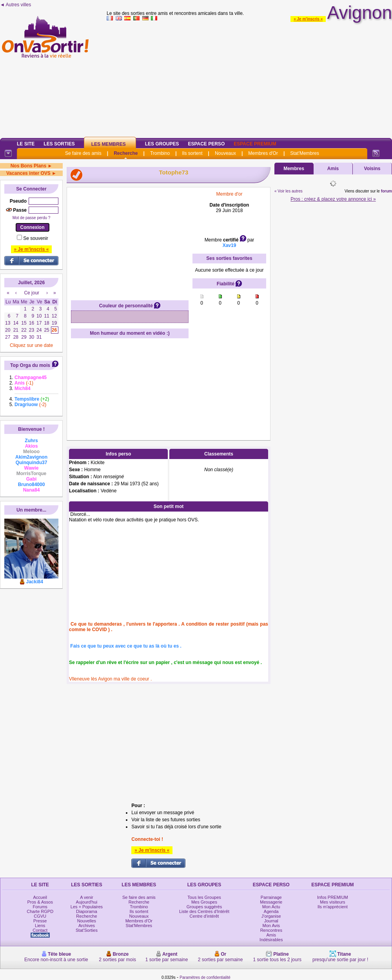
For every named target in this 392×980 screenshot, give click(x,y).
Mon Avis (271, 926)
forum (387, 191)
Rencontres (271, 930)
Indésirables (271, 940)
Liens (40, 926)
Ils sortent (192, 153)
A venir (87, 897)
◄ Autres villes (15, 5)
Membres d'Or (263, 153)
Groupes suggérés (204, 907)
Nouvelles (87, 921)
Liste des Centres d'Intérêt (204, 911)
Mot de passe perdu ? (32, 218)
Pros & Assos (40, 902)
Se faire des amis (83, 153)
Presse (40, 921)
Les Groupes (162, 144)
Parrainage (271, 897)
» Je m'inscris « (308, 19)
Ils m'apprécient (333, 907)
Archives (87, 926)
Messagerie (271, 902)
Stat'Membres (305, 153)
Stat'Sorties (87, 930)
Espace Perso (206, 144)
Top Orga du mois (30, 365)
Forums (40, 907)
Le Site (26, 144)
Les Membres (109, 144)
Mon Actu (271, 907)
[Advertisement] (249, 78)
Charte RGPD (40, 911)
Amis (333, 169)
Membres (294, 169)
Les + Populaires (87, 907)
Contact (40, 930)
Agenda (271, 911)
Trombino (160, 153)
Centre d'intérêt (204, 916)
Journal (271, 921)
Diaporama (87, 911)
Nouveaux (225, 153)
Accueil (40, 897)
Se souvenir (35, 238)
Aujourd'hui (87, 902)
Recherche (126, 153)
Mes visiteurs (332, 902)
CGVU (40, 916)
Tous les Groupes (204, 897)
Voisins (372, 169)
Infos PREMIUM (333, 897)
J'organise (271, 916)
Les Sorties (59, 144)
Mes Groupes (204, 902)
